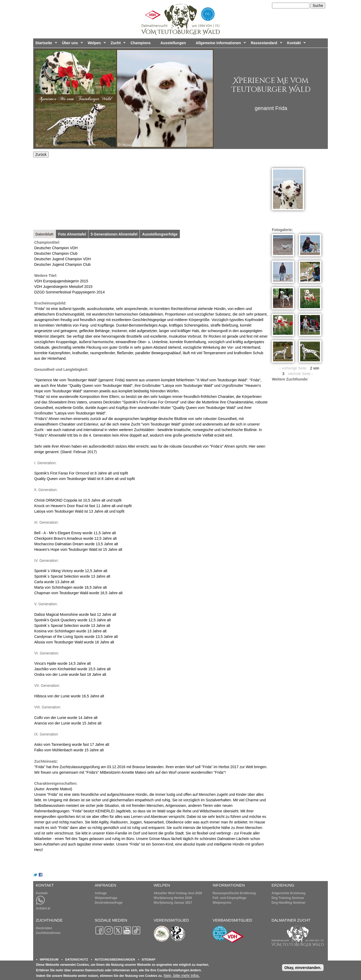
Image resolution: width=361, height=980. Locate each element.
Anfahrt (43, 908)
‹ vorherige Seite (293, 368)
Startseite (45, 44)
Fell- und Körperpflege (229, 898)
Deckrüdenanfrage (109, 903)
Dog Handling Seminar (288, 903)
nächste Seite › (300, 374)
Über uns (71, 44)
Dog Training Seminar (288, 898)
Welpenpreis (222, 903)
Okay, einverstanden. (303, 968)
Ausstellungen (173, 43)
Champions (141, 43)
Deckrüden (44, 928)
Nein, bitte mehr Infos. (182, 976)
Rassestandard (266, 44)
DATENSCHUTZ (76, 959)
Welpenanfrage (106, 898)
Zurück (41, 154)
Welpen (96, 44)
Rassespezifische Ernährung (234, 893)
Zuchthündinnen (48, 933)
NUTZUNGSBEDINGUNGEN (115, 959)
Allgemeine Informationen (220, 44)
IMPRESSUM (49, 959)
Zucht (117, 44)
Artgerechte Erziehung (288, 893)
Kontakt (295, 44)
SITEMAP (149, 959)
